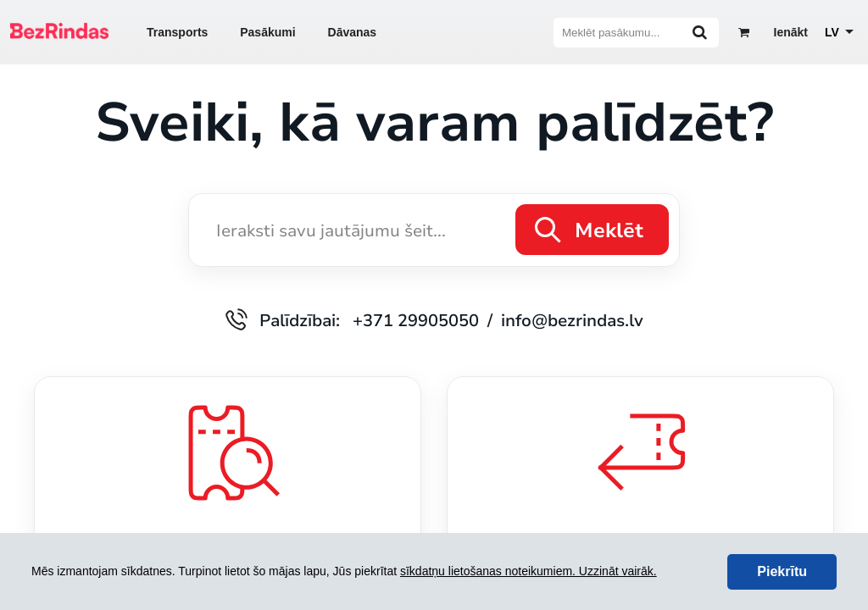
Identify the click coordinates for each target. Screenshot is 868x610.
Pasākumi (267, 32)
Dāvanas (353, 32)
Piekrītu (782, 571)
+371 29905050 (416, 320)
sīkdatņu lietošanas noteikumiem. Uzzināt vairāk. (529, 571)
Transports (177, 32)
